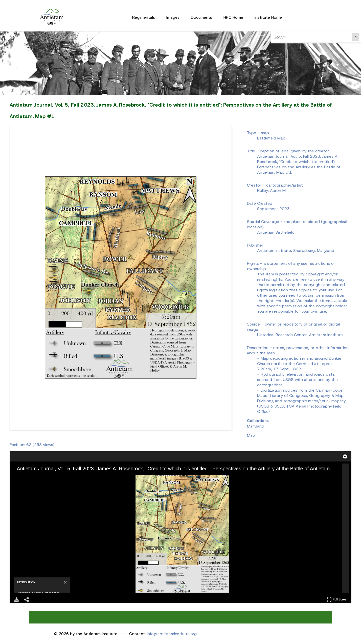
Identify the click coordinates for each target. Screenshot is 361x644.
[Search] (313, 37)
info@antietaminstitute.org (172, 634)
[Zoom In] (23, 478)
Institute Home (268, 17)
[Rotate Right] (37, 478)
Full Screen (337, 600)
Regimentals (144, 17)
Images (173, 17)
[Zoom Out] (30, 478)
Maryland (256, 426)
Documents (201, 17)
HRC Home (233, 17)
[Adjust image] (44, 478)
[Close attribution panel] (65, 582)
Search (356, 37)
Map (251, 435)
